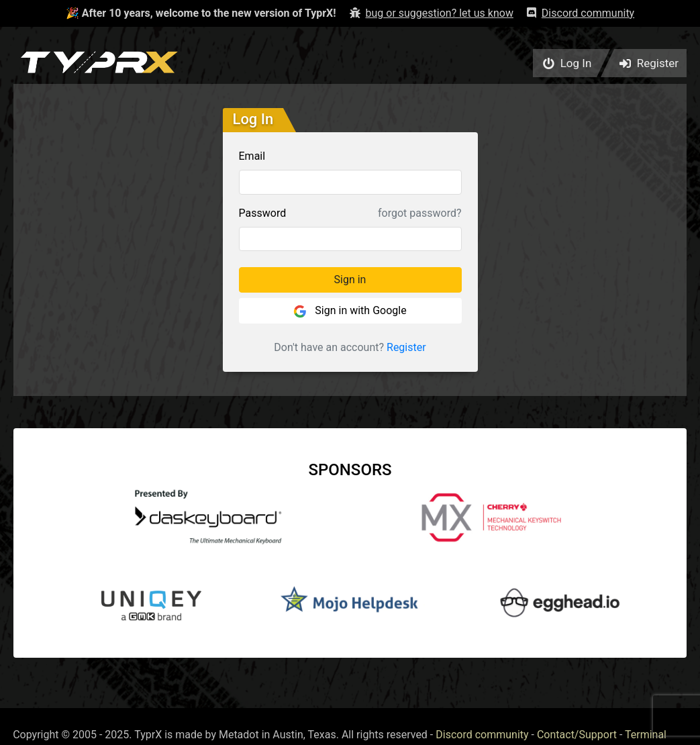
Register (406, 347)
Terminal (646, 735)
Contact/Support (577, 735)
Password (263, 213)
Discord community (482, 735)
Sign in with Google (350, 311)
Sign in (350, 280)
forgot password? (419, 213)
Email (252, 156)
